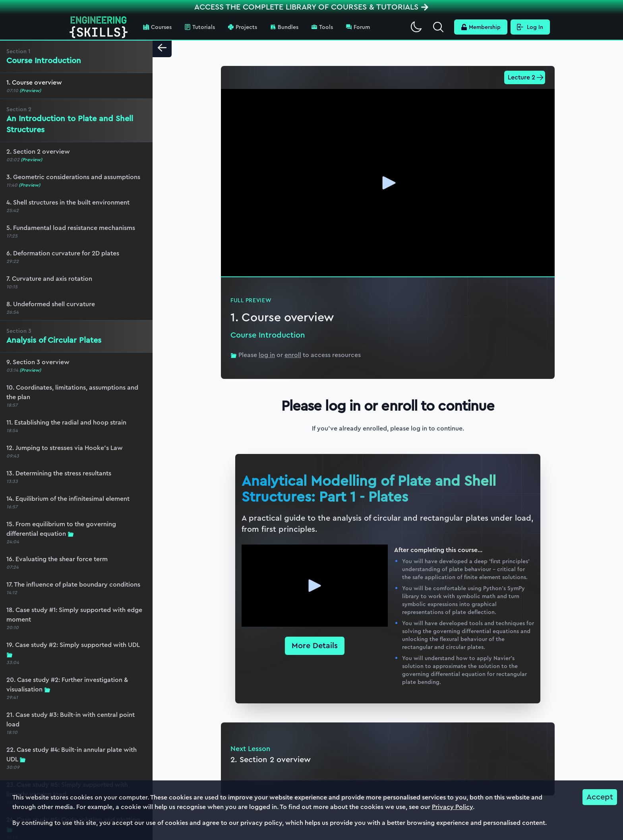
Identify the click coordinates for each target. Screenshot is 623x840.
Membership (481, 27)
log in (267, 355)
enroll (293, 355)
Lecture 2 (526, 77)
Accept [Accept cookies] (600, 797)
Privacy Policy (452, 807)
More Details (315, 646)
